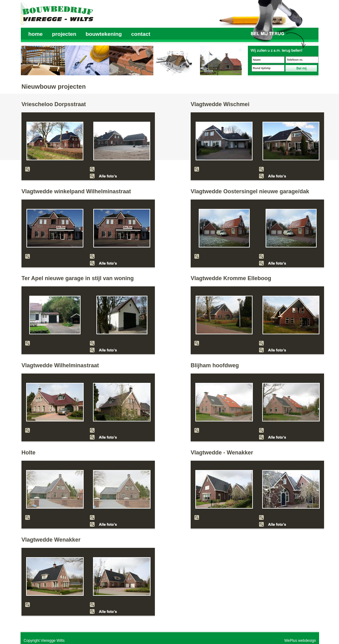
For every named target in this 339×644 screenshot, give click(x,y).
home (35, 34)
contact (141, 34)
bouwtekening (104, 34)
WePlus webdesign (300, 641)
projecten (64, 34)
